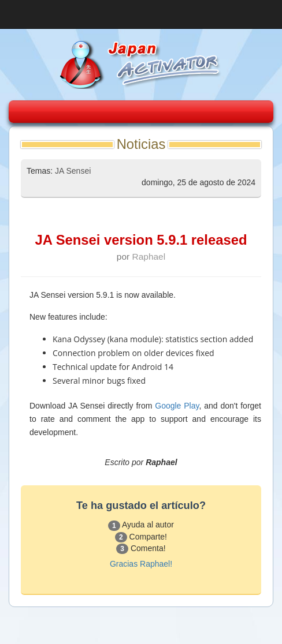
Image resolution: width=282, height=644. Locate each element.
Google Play (177, 406)
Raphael (149, 257)
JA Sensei (73, 171)
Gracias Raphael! (141, 564)
